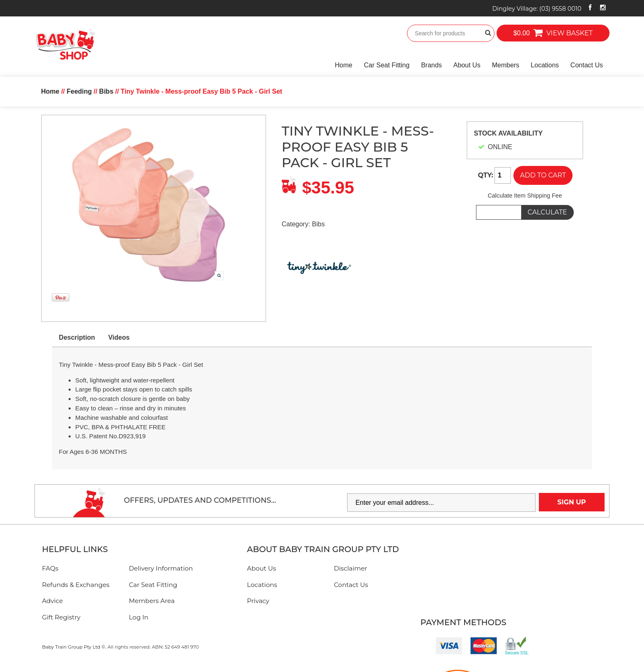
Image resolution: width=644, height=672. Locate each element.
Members (506, 65)
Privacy (258, 601)
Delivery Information (161, 568)
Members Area (152, 601)
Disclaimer (351, 568)
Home (344, 65)
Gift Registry (61, 617)
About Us (467, 65)
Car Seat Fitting (387, 65)
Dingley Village (537, 9)
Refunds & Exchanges (76, 585)
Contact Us (587, 65)
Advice (52, 601)
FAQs (50, 568)
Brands (431, 65)
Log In (139, 617)
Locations (545, 65)
